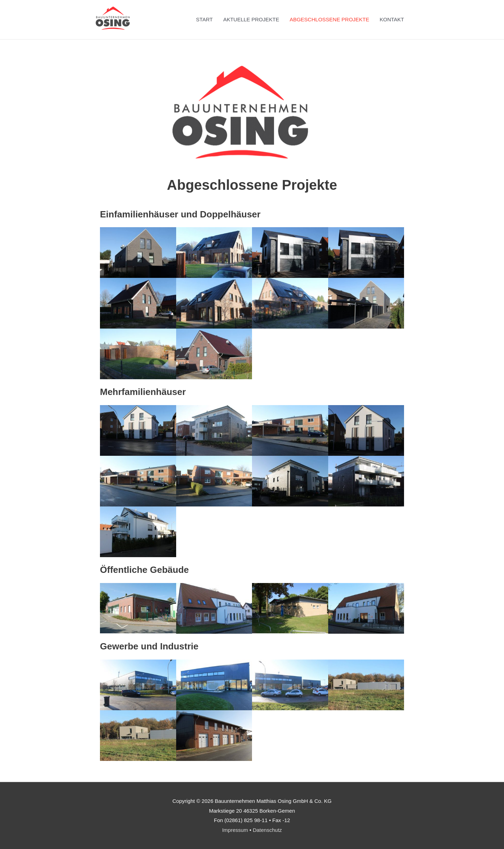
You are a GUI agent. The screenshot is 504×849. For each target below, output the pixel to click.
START (204, 19)
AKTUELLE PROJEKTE (251, 19)
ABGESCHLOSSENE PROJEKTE (330, 19)
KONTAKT (392, 19)
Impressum (235, 830)
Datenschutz (267, 830)
